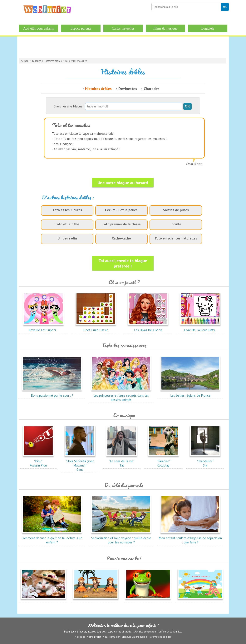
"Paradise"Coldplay (163, 461)
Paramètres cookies (160, 637)
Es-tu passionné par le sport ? (52, 393)
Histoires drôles (53, 61)
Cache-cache (121, 238)
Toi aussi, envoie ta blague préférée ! (123, 263)
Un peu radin (67, 238)
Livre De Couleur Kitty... (200, 328)
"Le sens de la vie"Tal (122, 461)
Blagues (37, 61)
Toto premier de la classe (121, 224)
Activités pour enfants (39, 28)
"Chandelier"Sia (205, 461)
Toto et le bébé (67, 224)
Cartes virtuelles (123, 28)
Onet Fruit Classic (96, 328)
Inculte (176, 224)
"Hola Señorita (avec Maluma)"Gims (80, 463)
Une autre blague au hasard (123, 183)
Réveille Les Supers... (43, 328)
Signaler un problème (134, 637)
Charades (152, 89)
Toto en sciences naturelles (176, 238)
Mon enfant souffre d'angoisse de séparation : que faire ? (190, 538)
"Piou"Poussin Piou (38, 461)
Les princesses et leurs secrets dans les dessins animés (121, 395)
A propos (80, 637)
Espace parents (81, 28)
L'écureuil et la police (121, 210)
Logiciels (208, 28)
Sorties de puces (176, 210)
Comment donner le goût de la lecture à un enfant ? (52, 538)
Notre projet (94, 637)
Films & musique (165, 28)
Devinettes (128, 89)
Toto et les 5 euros (67, 210)
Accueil (25, 61)
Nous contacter (111, 637)
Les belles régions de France (190, 393)
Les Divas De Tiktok (148, 328)
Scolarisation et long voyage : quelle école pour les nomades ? (121, 538)
